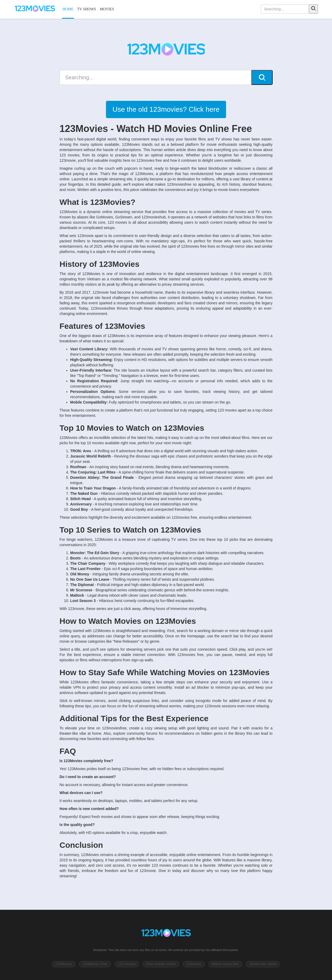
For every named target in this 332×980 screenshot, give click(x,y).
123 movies (127, 964)
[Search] (313, 9)
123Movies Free (95, 964)
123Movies (64, 964)
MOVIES (107, 9)
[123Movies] (35, 9)
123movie (194, 964)
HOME (68, 9)
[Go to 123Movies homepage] (166, 934)
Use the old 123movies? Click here (166, 109)
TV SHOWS (87, 9)
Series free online (263, 964)
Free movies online (161, 964)
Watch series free (225, 964)
